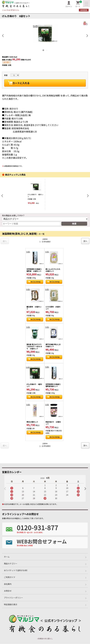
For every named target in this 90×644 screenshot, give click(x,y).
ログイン (69, 4)
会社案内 (8, 584)
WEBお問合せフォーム (52, 542)
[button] (85, 489)
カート (79, 4)
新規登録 (84, 10)
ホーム (7, 557)
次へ (85, 241)
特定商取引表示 (11, 605)
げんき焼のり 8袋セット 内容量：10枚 (36, 193)
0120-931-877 (52, 528)
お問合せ (8, 591)
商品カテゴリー (11, 564)
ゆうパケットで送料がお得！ (16, 570)
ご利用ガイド (10, 577)
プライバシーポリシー (13, 598)
